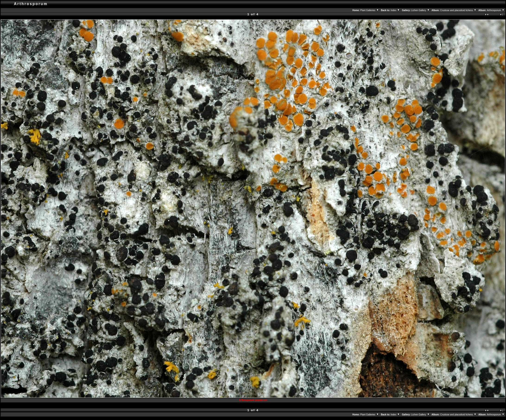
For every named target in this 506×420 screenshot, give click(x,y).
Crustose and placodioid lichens (458, 10)
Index (395, 10)
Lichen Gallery (421, 10)
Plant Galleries (370, 10)
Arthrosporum (496, 10)
